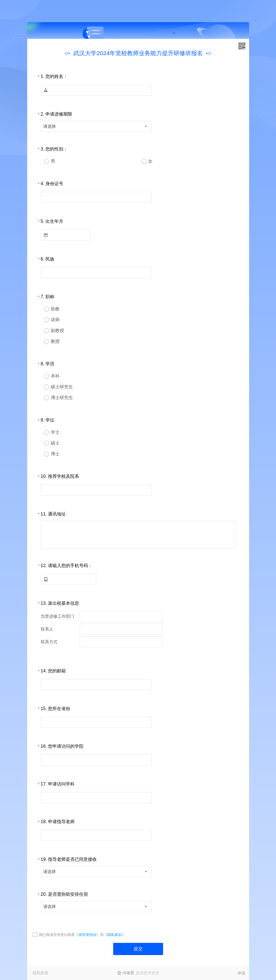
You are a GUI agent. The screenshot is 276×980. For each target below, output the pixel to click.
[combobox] (96, 126)
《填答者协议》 (88, 935)
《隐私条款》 (115, 935)
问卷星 (128, 973)
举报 (241, 973)
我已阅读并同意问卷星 (57, 935)
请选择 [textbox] (50, 126)
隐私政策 (40, 973)
